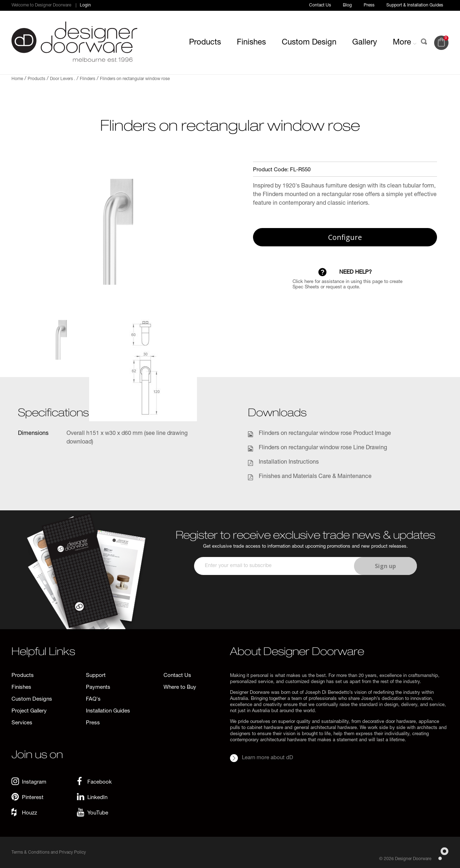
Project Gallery (29, 711)
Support (96, 676)
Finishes (251, 43)
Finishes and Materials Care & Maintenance (315, 477)
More (405, 43)
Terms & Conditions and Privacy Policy (49, 853)
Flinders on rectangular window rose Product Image (325, 434)
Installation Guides (108, 711)
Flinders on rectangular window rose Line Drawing (323, 448)
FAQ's (93, 699)
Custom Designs (32, 699)
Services (22, 723)
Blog (347, 5)
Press (369, 5)
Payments (98, 688)
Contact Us (320, 5)
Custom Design (309, 43)
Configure (345, 237)
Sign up (385, 566)
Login (85, 5)
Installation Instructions (289, 463)
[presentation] (304, 596)
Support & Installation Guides (415, 5)
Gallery (365, 43)
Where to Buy (180, 688)
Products (205, 43)
